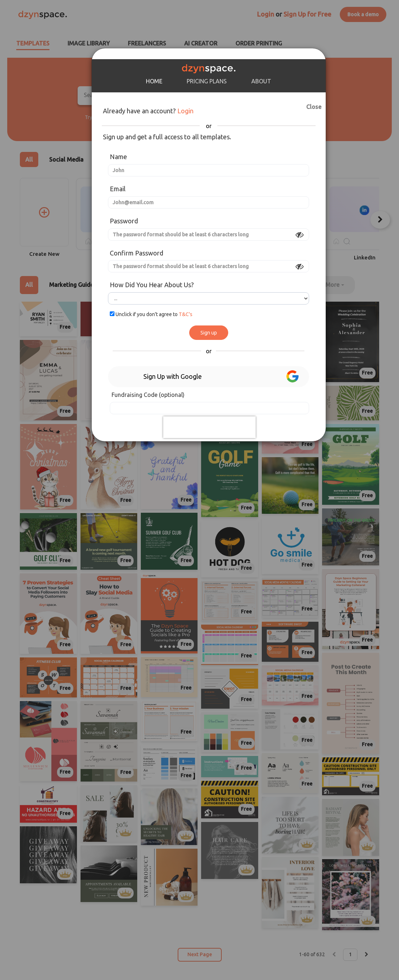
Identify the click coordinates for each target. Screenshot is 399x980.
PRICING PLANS (207, 81)
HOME (154, 81)
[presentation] (209, 427)
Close (308, 106)
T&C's (186, 314)
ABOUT (261, 81)
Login (185, 111)
